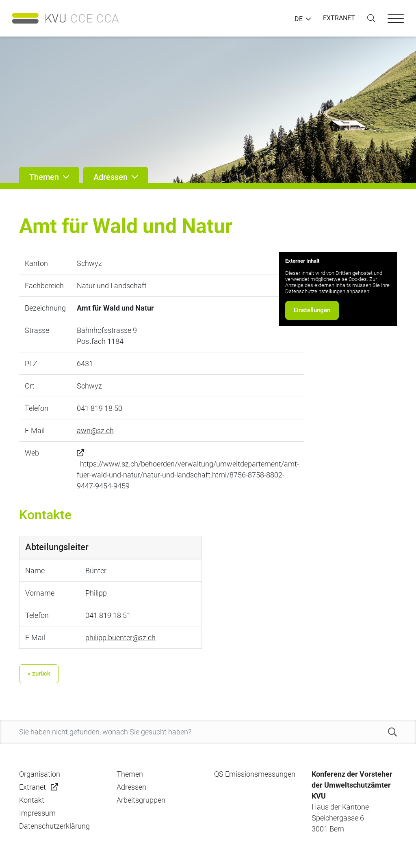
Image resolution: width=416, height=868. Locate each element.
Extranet (32, 787)
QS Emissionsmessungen (255, 774)
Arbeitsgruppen (141, 800)
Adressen (131, 787)
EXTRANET (339, 18)
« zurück (39, 674)
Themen (130, 774)
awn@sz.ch (95, 431)
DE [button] (299, 19)
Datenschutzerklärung (54, 826)
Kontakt (32, 800)
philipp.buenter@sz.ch (120, 638)
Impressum (37, 813)
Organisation (40, 774)
